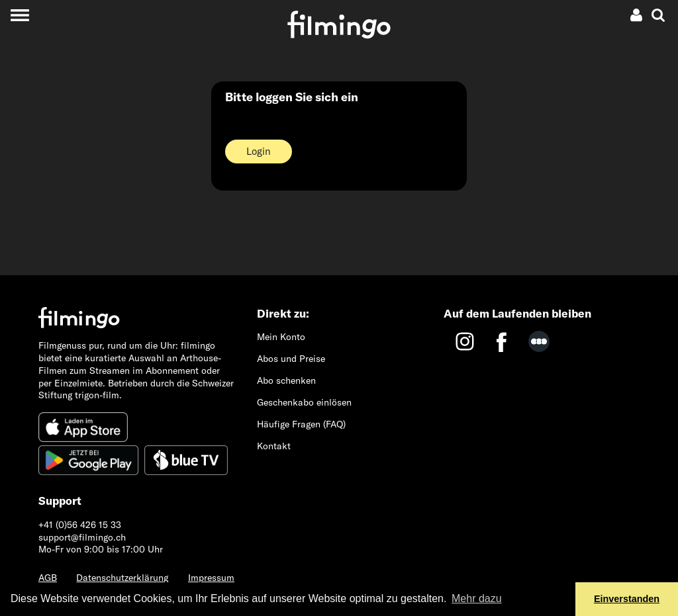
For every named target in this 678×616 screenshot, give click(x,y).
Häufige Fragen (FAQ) (301, 424)
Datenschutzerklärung (122, 578)
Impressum (211, 578)
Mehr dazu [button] (477, 598)
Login (259, 151)
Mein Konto (281, 337)
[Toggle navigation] (20, 15)
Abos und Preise (291, 359)
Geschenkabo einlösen (304, 402)
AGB (48, 578)
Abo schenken (286, 380)
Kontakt (274, 446)
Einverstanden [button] (627, 599)
